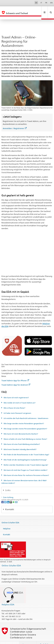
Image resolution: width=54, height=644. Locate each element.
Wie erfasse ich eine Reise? (14, 402)
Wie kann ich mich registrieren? (16, 391)
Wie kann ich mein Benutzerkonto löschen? (21, 428)
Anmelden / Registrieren (15, 122)
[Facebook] (3, 496)
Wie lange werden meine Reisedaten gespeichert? (24, 417)
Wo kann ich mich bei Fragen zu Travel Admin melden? (25, 464)
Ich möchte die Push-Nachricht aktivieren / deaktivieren (26, 412)
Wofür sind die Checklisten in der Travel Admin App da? (26, 459)
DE (36, 3)
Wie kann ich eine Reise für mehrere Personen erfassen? (26, 469)
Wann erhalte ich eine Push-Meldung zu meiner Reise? (25, 433)
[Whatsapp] (14, 496)
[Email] (16, 496)
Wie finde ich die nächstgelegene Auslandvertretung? (25, 454)
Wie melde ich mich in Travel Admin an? (19, 397)
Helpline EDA (8, 598)
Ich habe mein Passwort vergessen (17, 407)
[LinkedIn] (8, 496)
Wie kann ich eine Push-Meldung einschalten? (22, 438)
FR (46, 3)
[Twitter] (6, 496)
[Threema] (11, 496)
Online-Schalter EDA (10, 516)
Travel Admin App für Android (16, 379)
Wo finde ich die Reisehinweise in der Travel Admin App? (26, 448)
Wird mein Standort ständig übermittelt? (20, 443)
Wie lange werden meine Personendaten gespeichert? (25, 422)
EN (51, 3)
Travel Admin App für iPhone (15, 374)
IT (41, 3)
